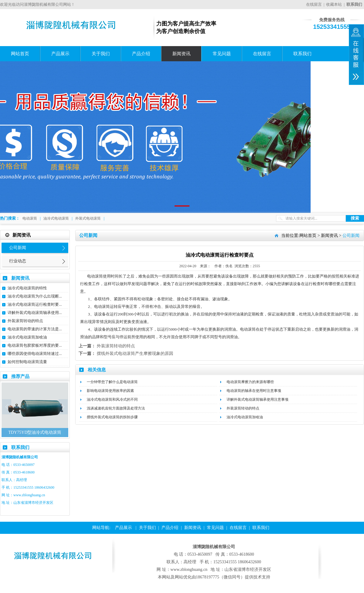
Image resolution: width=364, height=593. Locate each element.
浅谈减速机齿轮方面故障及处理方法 (116, 408)
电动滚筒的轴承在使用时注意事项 (254, 391)
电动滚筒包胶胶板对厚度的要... (35, 345)
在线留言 (314, 4)
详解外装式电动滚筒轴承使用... (35, 313)
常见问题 (222, 54)
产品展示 (60, 54)
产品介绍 (141, 54)
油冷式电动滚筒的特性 (27, 288)
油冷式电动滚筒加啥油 (27, 337)
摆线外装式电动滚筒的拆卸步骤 (112, 417)
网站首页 (20, 54)
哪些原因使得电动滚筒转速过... (35, 354)
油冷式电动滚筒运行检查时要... (35, 304)
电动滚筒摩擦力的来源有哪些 (250, 382)
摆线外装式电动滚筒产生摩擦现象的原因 (135, 354)
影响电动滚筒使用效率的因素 (110, 391)
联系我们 (302, 54)
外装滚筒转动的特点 (25, 321)
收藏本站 (334, 4)
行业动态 (18, 261)
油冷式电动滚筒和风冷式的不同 (112, 399)
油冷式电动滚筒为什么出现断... (35, 296)
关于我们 (101, 54)
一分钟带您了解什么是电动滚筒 (112, 382)
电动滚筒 (30, 218)
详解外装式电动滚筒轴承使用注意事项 (258, 399)
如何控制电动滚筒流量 (27, 362)
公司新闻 (18, 248)
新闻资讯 (181, 54)
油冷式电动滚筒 (56, 218)
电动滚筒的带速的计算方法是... (35, 329)
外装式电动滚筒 (88, 218)
